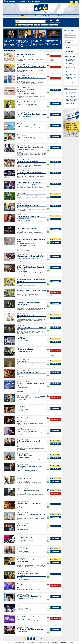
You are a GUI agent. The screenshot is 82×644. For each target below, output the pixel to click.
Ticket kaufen (55, 90)
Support (24, 2)
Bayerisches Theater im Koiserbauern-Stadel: (26, 586)
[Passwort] (70, 37)
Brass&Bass (68, 80)
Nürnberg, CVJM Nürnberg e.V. (24, 80)
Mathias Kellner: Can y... (71, 76)
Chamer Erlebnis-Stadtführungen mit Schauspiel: (27, 420)
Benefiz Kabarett (69, 73)
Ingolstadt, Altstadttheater (23, 307)
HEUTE (35, 16)
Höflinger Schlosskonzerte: (23, 219)
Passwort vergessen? (68, 41)
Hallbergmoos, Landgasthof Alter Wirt (26, 598)
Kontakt (32, 2)
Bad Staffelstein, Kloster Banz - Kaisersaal (27, 245)
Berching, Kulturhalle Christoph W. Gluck (27, 284)
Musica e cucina (69, 72)
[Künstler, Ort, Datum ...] (30, 21)
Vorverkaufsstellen (11, 2)
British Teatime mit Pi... (70, 59)
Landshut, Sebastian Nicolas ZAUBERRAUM (27, 185)
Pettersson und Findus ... (71, 94)
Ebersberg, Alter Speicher (23, 493)
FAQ (17, 2)
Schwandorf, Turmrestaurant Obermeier (26, 94)
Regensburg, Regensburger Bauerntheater (27, 137)
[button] (67, 39)
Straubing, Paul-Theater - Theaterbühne (26, 150)
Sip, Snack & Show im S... (71, 95)
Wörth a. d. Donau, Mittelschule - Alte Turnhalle (28, 258)
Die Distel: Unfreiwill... (70, 103)
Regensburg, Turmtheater (23, 126)
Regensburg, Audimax (23, 271)
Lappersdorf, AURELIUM (23, 447)
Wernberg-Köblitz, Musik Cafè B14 (25, 352)
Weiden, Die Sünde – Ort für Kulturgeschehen (28, 517)
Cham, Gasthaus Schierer (23, 422)
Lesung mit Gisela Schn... (71, 65)
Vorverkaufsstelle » (69, 51)
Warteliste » (52, 59)
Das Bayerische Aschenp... (71, 91)
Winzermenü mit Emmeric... (71, 63)
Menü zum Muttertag (70, 61)
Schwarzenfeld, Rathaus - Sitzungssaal (26, 57)
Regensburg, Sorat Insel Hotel (24, 69)
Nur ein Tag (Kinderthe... (71, 92)
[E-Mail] (70, 35)
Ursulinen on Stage (70, 62)
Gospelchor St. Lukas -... (71, 79)
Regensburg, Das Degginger (24, 481)
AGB (20, 2)
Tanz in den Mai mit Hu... (71, 102)
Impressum (38, 2)
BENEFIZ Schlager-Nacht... (71, 99)
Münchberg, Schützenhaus (24, 175)
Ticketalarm (46, 16)
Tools (28, 2)
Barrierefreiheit (70, 642)
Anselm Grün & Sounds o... (71, 98)
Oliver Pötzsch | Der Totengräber (9, 41)
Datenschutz (63, 642)
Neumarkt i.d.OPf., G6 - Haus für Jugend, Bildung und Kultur (31, 164)
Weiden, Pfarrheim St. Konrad (24, 619)
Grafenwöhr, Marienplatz (23, 551)
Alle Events (23, 16)
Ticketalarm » (52, 60)
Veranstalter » (68, 50)
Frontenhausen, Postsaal (23, 578)
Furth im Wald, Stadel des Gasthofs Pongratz (27, 588)
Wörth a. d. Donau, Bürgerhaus (25, 116)
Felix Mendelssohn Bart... (71, 74)
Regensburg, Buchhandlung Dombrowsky (27, 375)
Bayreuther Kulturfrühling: (23, 528)
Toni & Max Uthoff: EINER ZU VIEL (38, 41)
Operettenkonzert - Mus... (71, 66)
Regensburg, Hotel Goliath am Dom (25, 208)
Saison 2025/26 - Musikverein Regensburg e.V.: (27, 445)
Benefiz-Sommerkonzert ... (71, 77)
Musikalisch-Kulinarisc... (71, 68)
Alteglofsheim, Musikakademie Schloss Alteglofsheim (29, 470)
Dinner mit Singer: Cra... (71, 101)
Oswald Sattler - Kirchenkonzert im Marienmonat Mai (23, 42)
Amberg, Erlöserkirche (23, 387)
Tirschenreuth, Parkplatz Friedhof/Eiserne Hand (28, 293)
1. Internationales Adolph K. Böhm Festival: (26, 244)
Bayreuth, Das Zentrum (23, 330)
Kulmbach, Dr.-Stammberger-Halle (25, 231)
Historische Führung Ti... (71, 96)
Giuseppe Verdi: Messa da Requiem (53, 41)
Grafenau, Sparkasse (22, 399)
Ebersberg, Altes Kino (23, 318)
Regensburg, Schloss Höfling (24, 220)
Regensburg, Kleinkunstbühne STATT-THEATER (28, 104)
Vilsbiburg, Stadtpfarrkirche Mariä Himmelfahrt (28, 564)
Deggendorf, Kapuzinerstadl (24, 458)
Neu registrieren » (68, 42)
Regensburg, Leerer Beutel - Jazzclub (26, 364)
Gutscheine (60, 16)
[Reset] (45, 21)
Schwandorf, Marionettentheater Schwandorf (27, 196)
